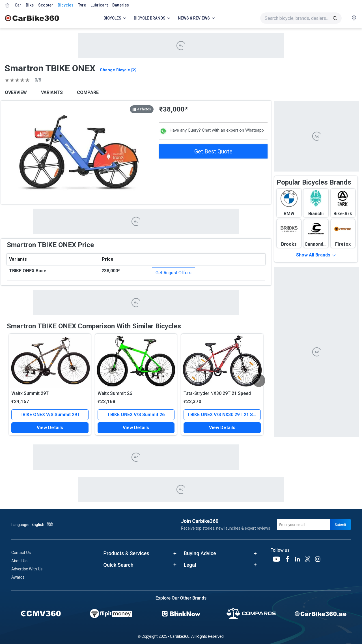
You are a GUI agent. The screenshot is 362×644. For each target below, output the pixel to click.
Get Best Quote (213, 151)
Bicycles (66, 5)
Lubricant (99, 5)
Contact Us (21, 553)
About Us (19, 561)
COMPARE (88, 92)
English (38, 525)
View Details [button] (50, 428)
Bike (30, 5)
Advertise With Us (27, 569)
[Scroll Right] (259, 380)
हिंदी (50, 525)
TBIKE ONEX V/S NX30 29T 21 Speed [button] (224, 415)
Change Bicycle (118, 70)
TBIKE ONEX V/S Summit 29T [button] (50, 415)
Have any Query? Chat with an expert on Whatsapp (212, 131)
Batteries (121, 5)
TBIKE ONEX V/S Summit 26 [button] (136, 415)
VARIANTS (52, 92)
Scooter (46, 5)
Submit (341, 525)
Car (18, 5)
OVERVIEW (16, 92)
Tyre (82, 5)
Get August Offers (174, 273)
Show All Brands (316, 255)
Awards (18, 577)
